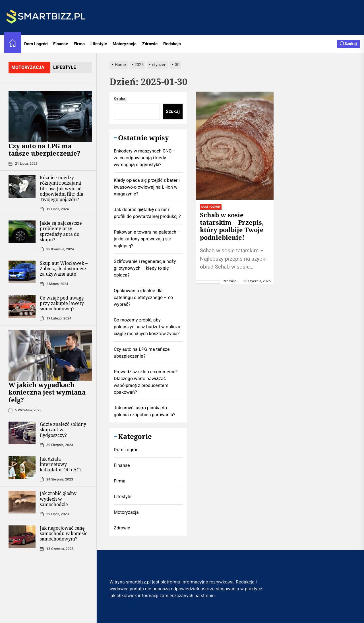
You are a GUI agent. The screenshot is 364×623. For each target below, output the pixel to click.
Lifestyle (99, 44)
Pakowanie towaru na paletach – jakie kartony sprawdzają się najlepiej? (147, 239)
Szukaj (120, 99)
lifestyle (65, 67)
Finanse (61, 44)
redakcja (229, 281)
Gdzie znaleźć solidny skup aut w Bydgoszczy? (63, 430)
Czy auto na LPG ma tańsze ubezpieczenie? (45, 149)
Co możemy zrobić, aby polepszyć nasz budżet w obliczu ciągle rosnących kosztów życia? (147, 327)
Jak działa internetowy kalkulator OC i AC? (61, 464)
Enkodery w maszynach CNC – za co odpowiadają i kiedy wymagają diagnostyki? (145, 158)
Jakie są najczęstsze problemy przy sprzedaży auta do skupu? (61, 231)
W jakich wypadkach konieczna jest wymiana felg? (47, 392)
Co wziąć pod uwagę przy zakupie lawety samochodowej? (62, 303)
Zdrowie (150, 44)
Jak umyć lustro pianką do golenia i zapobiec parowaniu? (145, 411)
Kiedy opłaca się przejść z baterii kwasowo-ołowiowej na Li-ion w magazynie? (147, 187)
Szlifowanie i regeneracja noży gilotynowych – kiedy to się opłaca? (145, 268)
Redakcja (172, 44)
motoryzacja (28, 67)
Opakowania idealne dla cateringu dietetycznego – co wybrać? (143, 298)
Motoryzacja (125, 44)
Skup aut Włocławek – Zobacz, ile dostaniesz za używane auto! (64, 269)
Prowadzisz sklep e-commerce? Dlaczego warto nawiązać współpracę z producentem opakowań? (146, 382)
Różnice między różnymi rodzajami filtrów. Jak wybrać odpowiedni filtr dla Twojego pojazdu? (62, 188)
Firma (79, 44)
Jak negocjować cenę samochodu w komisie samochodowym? (64, 533)
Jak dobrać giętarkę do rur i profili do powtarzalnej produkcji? (147, 213)
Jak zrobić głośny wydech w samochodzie (58, 499)
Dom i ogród (36, 44)
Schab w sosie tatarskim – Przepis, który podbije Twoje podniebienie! (232, 226)
